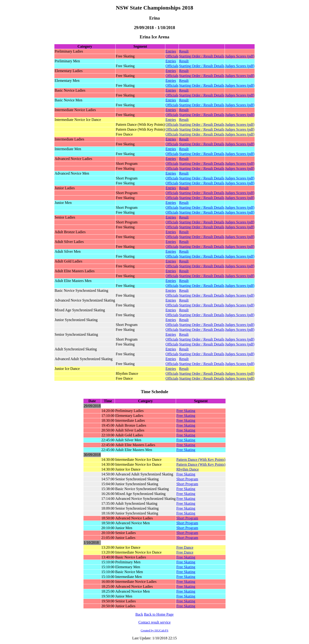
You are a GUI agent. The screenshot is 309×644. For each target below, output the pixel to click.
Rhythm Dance (187, 469)
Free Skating (186, 411)
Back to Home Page (159, 614)
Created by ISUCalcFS (154, 630)
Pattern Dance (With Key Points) (201, 460)
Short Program (187, 479)
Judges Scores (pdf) (240, 56)
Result (184, 51)
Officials (172, 56)
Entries (171, 51)
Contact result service (154, 622)
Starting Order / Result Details (202, 56)
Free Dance (185, 547)
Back (139, 614)
